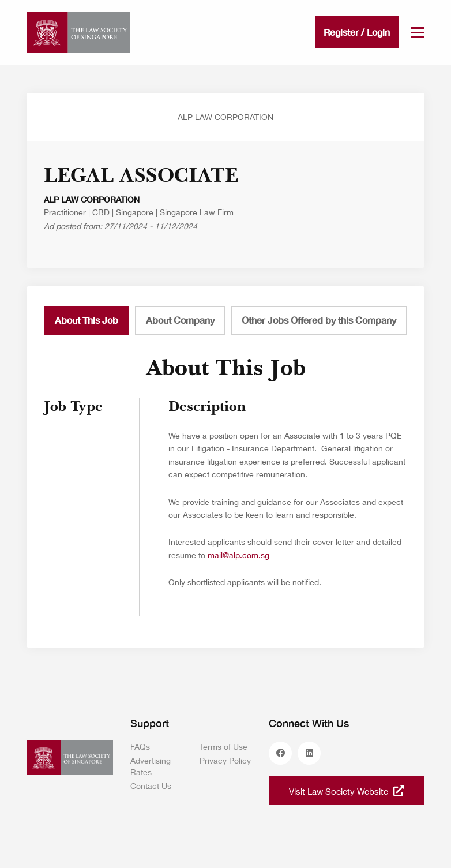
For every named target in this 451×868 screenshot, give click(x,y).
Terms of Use (223, 747)
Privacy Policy (225, 761)
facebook (280, 753)
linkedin (309, 753)
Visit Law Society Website (347, 791)
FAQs (140, 747)
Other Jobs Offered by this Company (319, 320)
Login (378, 32)
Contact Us (151, 786)
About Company (180, 320)
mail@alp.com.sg (238, 555)
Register (341, 32)
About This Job (87, 320)
